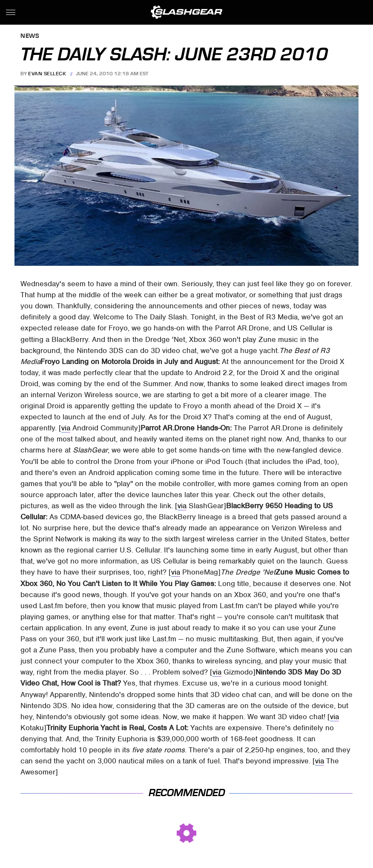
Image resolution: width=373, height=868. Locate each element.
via (66, 428)
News (30, 36)
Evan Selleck (47, 74)
